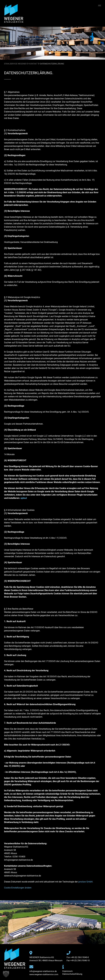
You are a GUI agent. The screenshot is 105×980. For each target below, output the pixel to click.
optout (24, 498)
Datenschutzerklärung (72, 974)
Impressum (67, 971)
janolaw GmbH (85, 882)
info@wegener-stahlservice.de (43, 971)
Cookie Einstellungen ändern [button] (18, 888)
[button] (6, 974)
